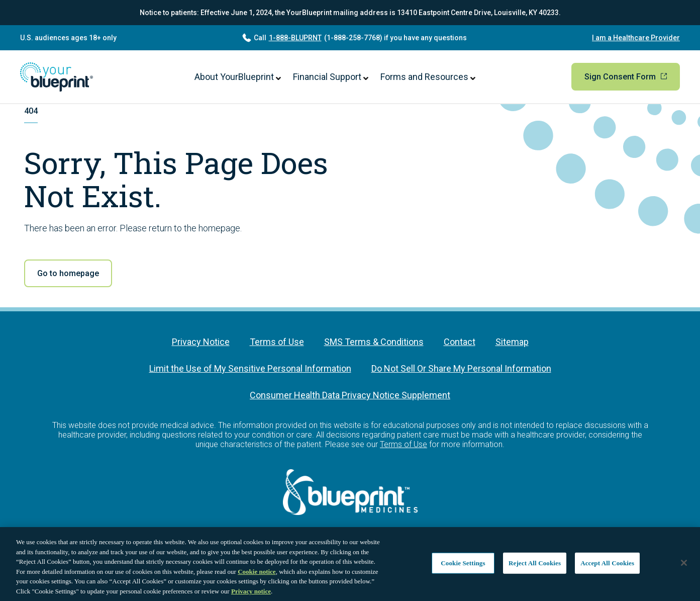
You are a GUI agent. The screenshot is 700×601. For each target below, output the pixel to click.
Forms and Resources (428, 77)
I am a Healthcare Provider (636, 38)
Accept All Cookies (607, 567)
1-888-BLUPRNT (295, 38)
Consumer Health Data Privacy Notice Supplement (350, 395)
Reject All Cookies (535, 567)
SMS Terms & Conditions (374, 342)
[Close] (684, 567)
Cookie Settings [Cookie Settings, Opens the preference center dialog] (463, 567)
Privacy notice (251, 595)
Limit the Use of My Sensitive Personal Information (250, 368)
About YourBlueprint (238, 77)
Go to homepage (68, 273)
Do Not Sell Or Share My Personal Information (461, 368)
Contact (460, 342)
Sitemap (512, 342)
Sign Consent (626, 77)
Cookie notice (257, 576)
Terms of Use (277, 342)
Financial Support (331, 77)
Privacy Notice (201, 342)
